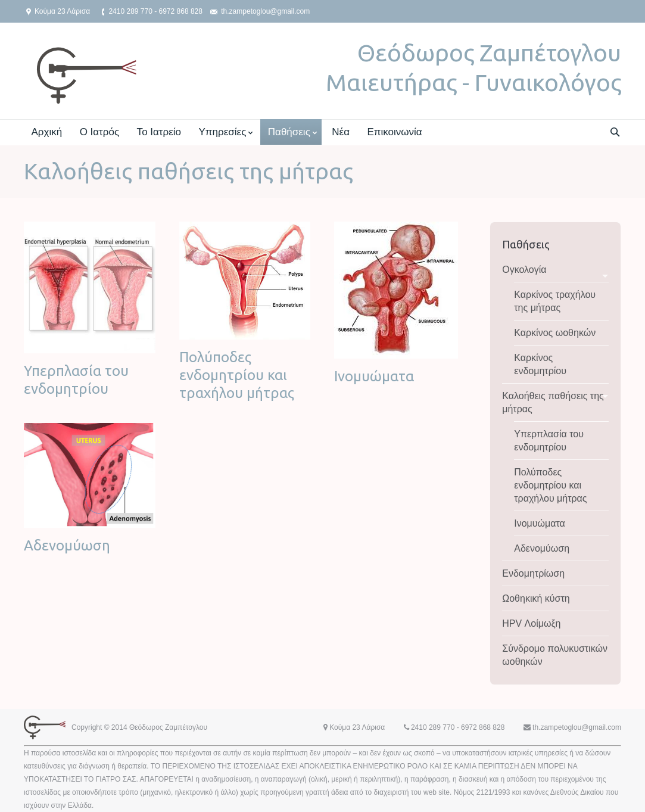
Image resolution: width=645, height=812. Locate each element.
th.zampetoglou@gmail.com (265, 11)
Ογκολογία (524, 270)
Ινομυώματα (374, 376)
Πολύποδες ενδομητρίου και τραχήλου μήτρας (237, 375)
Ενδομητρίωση (533, 573)
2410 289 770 (130, 11)
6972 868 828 (181, 11)
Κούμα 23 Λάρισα (62, 11)
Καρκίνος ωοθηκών (555, 333)
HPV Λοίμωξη (531, 623)
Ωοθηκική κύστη (536, 598)
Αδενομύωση (67, 545)
